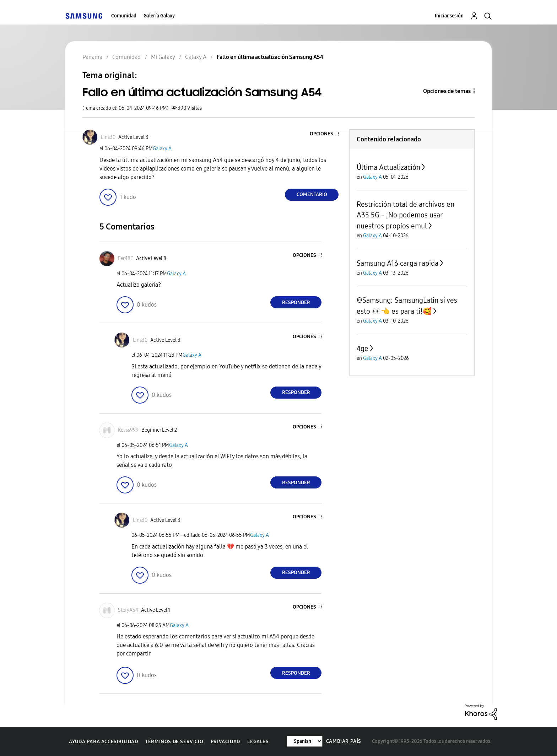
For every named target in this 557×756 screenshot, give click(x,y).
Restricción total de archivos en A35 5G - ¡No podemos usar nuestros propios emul (405, 215)
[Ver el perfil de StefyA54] (128, 610)
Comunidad (124, 16)
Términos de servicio (174, 742)
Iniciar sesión (449, 16)
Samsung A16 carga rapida (398, 263)
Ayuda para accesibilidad (103, 742)
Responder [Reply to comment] (296, 303)
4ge (363, 349)
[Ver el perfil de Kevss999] (128, 430)
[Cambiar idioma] (305, 741)
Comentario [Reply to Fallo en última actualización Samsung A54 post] (312, 195)
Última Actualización (388, 167)
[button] (326, 134)
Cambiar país (344, 741)
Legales (258, 742)
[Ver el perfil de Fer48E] (126, 258)
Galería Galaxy (159, 16)
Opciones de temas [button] (447, 91)
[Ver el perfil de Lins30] (108, 137)
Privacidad (225, 742)
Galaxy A (162, 149)
